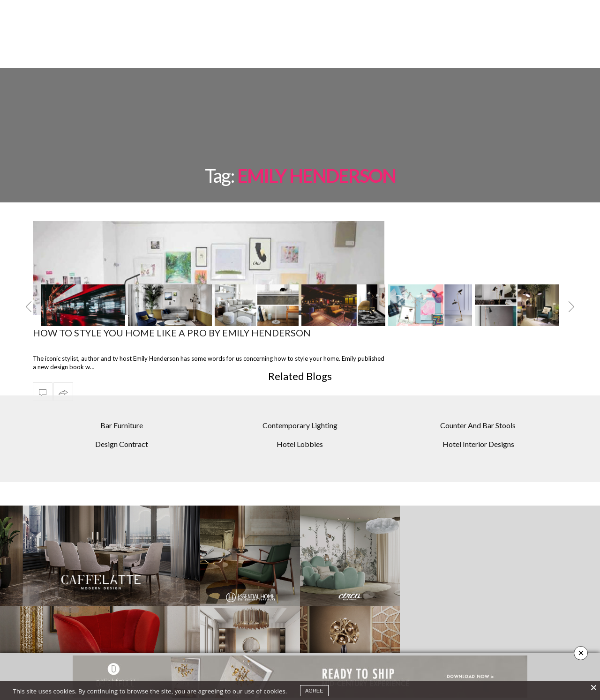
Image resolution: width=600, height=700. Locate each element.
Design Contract (122, 411)
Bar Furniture (122, 392)
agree (314, 691)
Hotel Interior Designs (478, 411)
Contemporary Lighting (300, 392)
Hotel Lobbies (300, 411)
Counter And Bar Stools (478, 392)
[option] (83, 280)
